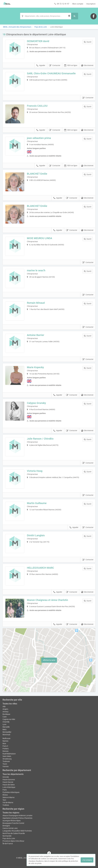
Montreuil (6, 735)
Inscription (91, 4)
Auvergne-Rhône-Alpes (12, 821)
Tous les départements (13, 774)
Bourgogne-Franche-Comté (13, 823)
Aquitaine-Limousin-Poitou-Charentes (17, 818)
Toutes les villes (10, 704)
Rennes (5, 751)
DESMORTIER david (38, 41)
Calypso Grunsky (36, 403)
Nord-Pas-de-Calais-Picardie (14, 833)
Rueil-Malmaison (9, 754)
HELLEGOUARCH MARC (40, 568)
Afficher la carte (49, 660)
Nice (4, 743)
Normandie (7, 836)
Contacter (55, 66)
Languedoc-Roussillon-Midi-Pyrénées (17, 831)
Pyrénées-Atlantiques (11, 792)
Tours (5, 764)
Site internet (87, 66)
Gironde (6, 777)
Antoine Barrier (36, 335)
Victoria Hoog (35, 471)
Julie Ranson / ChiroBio (40, 439)
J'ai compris (87, 860)
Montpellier (7, 732)
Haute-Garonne (9, 780)
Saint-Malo (7, 756)
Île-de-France (8, 844)
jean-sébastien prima (39, 138)
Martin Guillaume (37, 503)
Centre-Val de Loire (10, 828)
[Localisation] (46, 16)
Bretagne (6, 826)
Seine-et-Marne (8, 797)
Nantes (5, 741)
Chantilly (6, 722)
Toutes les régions (11, 813)
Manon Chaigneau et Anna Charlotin (47, 600)
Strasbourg (7, 759)
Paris (5, 790)
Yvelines (6, 805)
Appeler (41, 66)
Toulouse (6, 761)
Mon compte (78, 4)
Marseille (6, 727)
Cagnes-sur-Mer (9, 719)
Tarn (4, 800)
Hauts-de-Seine (9, 785)
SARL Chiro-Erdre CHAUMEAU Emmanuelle (51, 73)
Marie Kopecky (35, 367)
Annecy (5, 712)
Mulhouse (6, 738)
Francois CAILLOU (37, 106)
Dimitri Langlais (36, 535)
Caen (5, 717)
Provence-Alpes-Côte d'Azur (13, 841)
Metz (5, 729)
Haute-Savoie (8, 782)
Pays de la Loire (9, 838)
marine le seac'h (36, 270)
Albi (4, 707)
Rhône (5, 795)
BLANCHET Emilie (37, 174)
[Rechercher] (75, 16)
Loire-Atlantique (9, 787)
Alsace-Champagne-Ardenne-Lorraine (17, 815)
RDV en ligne (71, 66)
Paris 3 (5, 746)
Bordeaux (6, 714)
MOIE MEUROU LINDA (39, 238)
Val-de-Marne (8, 802)
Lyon (4, 724)
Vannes (6, 766)
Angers (5, 709)
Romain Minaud (36, 303)
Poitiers (6, 749)
